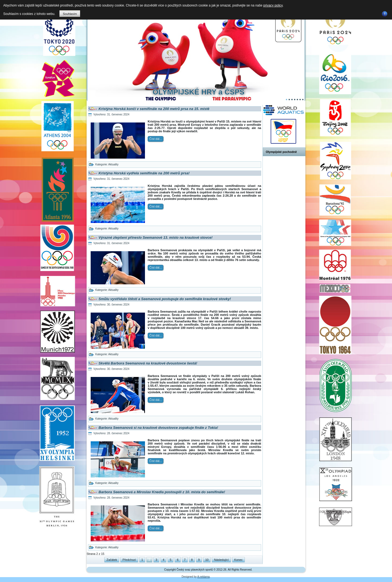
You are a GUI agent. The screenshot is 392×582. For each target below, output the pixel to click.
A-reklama (204, 577)
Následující (221, 560)
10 (207, 560)
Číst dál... (156, 139)
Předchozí (129, 560)
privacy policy (273, 5)
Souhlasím (70, 14)
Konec (238, 560)
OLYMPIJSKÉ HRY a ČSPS (198, 92)
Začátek (112, 560)
